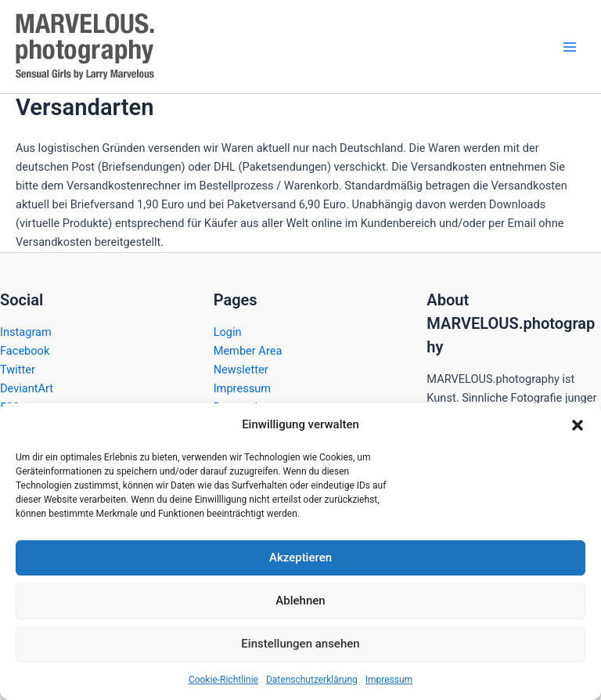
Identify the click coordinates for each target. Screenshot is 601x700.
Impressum (389, 680)
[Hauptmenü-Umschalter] (570, 46)
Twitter (18, 370)
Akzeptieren (300, 557)
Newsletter (241, 370)
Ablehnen (300, 601)
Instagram (26, 332)
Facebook (25, 351)
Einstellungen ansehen (300, 644)
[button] (578, 425)
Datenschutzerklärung (312, 680)
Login (228, 332)
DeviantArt (27, 388)
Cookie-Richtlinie (223, 680)
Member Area (248, 351)
